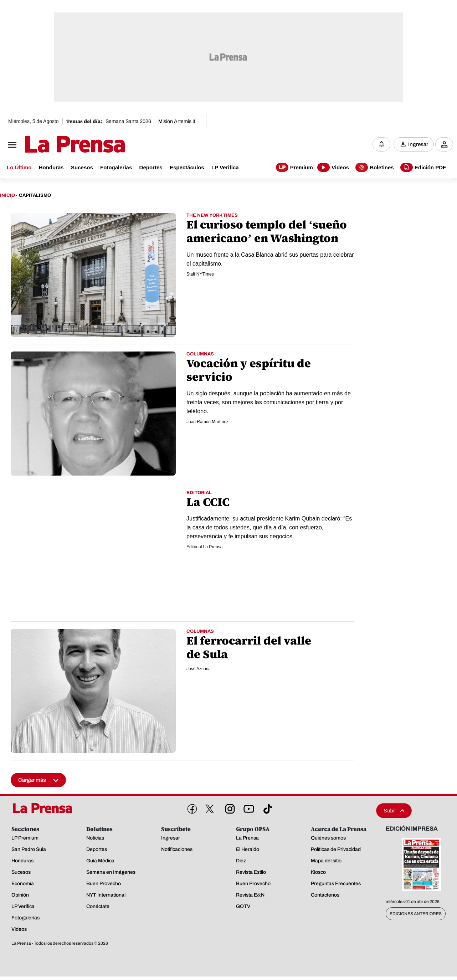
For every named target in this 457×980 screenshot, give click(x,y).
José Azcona (199, 669)
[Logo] (57, 145)
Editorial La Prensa (204, 547)
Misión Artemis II (177, 121)
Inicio (7, 195)
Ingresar (418, 144)
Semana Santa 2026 (128, 121)
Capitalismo (35, 195)
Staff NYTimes (200, 274)
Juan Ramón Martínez (207, 422)
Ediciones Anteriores (416, 914)
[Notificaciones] (381, 144)
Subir (394, 810)
